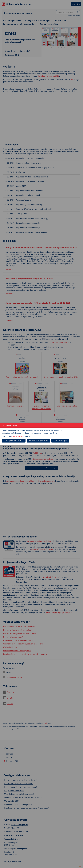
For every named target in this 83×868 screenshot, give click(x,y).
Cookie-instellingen (60, 441)
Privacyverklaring (18, 436)
